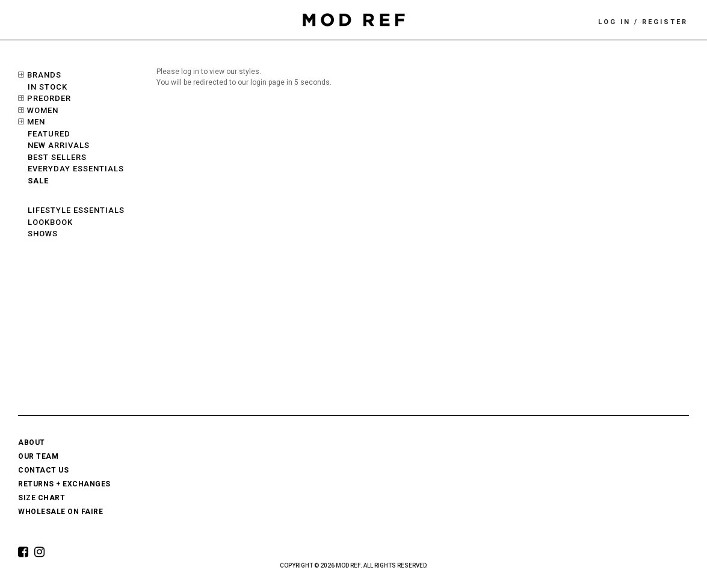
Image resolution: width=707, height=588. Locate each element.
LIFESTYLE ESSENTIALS (76, 210)
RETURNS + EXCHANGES (64, 484)
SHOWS (43, 234)
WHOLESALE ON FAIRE (60, 512)
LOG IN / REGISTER (643, 22)
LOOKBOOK (50, 222)
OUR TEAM (38, 456)
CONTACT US (43, 470)
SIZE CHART (42, 498)
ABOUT (32, 443)
